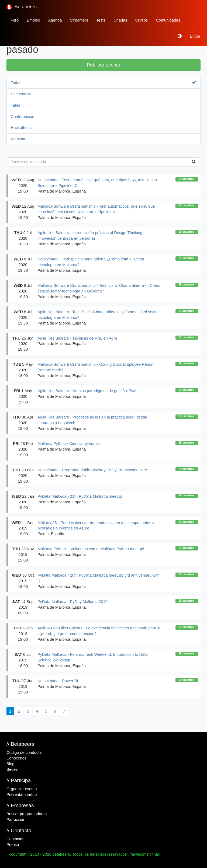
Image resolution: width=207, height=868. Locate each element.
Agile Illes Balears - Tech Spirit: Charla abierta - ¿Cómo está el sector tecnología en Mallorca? (98, 315)
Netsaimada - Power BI (58, 681)
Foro (15, 20)
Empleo (33, 20)
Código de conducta (24, 752)
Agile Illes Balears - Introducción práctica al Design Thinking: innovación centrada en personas (90, 236)
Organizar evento (22, 789)
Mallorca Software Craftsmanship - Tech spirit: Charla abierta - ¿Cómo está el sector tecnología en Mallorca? (99, 288)
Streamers (79, 20)
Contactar (15, 839)
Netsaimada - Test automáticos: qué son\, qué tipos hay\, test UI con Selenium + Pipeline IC (97, 183)
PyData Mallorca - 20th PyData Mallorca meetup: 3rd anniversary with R (99, 578)
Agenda (55, 20)
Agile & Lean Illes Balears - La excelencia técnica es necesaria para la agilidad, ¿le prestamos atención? (99, 631)
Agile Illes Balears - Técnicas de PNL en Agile (77, 338)
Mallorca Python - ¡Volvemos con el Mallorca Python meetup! (91, 549)
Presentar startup (22, 794)
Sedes (12, 769)
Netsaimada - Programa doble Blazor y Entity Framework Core (92, 470)
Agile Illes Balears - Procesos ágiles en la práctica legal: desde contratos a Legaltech (92, 420)
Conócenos (16, 758)
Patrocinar (15, 820)
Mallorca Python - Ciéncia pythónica (69, 444)
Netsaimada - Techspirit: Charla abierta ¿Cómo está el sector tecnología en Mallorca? (91, 262)
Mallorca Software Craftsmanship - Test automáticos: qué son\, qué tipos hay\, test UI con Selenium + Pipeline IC (96, 209)
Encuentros (21, 94)
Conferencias (22, 117)
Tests (101, 20)
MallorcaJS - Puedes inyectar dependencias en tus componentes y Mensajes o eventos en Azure (96, 526)
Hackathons (21, 128)
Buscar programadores (27, 814)
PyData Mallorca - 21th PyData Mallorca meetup (80, 496)
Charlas (120, 20)
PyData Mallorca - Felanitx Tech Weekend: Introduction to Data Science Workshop (92, 657)
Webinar (18, 139)
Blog (10, 764)
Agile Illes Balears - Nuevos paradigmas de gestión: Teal (87, 391)
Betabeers (22, 7)
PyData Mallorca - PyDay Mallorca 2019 (73, 602)
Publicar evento (103, 65)
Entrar (195, 36)
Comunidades (168, 20)
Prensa (13, 845)
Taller (15, 105)
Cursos (142, 20)
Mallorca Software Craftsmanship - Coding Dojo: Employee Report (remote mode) (96, 367)
